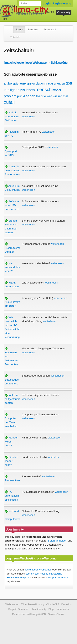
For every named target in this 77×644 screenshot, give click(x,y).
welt (49, 96)
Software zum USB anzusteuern (12, 205)
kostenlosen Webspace (38, 570)
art (6, 83)
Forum (19, 29)
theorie (41, 96)
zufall (9, 102)
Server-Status (56, 614)
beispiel (14, 83)
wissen (58, 96)
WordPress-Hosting (13, 12)
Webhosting (12, 604)
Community (64, 12)
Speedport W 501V (11, 151)
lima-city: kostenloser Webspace (25, 63)
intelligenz (12, 90)
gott (69, 83)
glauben (59, 83)
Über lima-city (38, 609)
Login (47, 3)
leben (30, 90)
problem (10, 96)
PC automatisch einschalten (12, 496)
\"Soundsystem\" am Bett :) (14, 302)
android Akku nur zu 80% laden (12, 116)
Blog (51, 609)
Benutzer (33, 29)
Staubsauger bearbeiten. (12, 380)
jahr (23, 90)
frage (49, 83)
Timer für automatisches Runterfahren (13, 170)
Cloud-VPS (47, 12)
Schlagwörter (60, 63)
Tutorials (15, 37)
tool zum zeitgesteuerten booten (14, 399)
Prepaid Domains (58, 578)
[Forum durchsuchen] (30, 3)
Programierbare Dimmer (14, 248)
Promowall (50, 29)
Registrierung (62, 3)
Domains (33, 12)
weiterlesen (28, 116)
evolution (38, 83)
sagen (31, 96)
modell (57, 90)
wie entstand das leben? (12, 267)
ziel (66, 96)
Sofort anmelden (58, 541)
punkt (21, 96)
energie (26, 83)
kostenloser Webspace (15, 6)
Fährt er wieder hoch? (11, 442)
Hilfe (4, 19)
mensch (44, 89)
